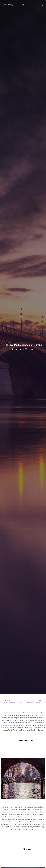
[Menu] (42, 5)
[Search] (23, 5)
